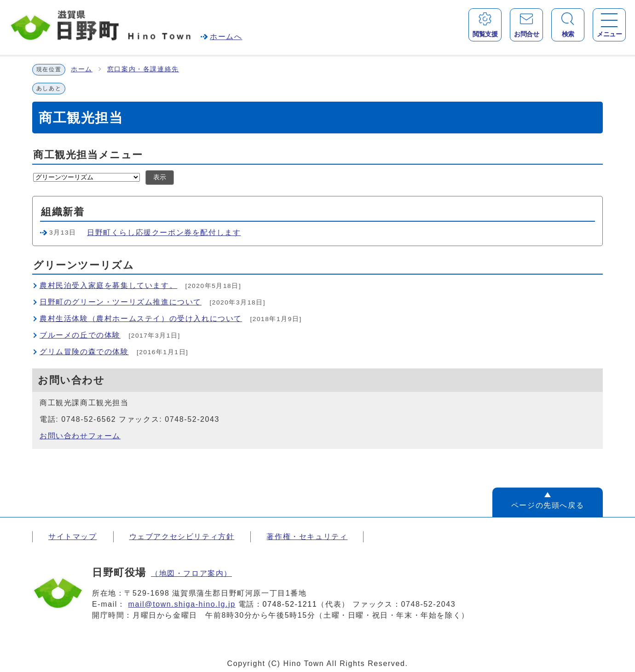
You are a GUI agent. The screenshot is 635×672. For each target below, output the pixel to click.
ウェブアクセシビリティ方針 (182, 537)
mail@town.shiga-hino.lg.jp (182, 604)
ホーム (82, 69)
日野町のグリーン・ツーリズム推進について (121, 302)
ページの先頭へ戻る (548, 505)
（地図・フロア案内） (191, 573)
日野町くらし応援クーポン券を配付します (164, 233)
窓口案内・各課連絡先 (143, 69)
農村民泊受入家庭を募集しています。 (108, 285)
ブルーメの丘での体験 (80, 335)
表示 (160, 177)
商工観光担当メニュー (88, 155)
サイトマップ (73, 537)
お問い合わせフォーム (80, 436)
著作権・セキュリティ (307, 537)
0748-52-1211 (290, 604)
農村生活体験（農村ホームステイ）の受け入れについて (141, 319)
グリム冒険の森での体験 (84, 352)
